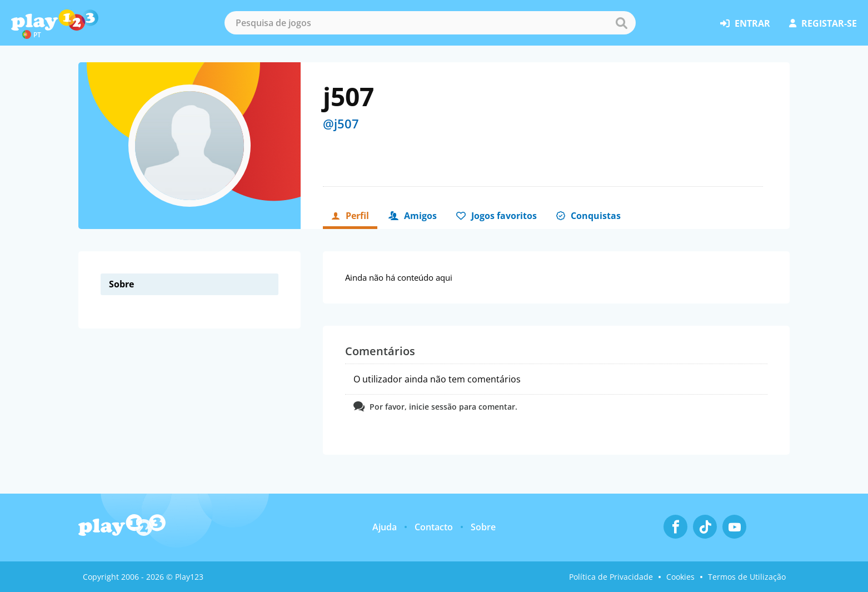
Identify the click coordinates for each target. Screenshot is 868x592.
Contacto (434, 527)
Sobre (483, 527)
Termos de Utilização (747, 577)
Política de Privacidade (611, 577)
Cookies (680, 577)
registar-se (823, 23)
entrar (745, 23)
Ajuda (385, 527)
